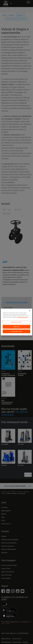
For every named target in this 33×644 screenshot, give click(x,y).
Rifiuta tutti (16, 327)
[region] (16, 322)
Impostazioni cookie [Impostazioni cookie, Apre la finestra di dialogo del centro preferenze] (17, 322)
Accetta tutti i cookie (17, 331)
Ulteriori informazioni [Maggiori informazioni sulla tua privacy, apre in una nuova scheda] (23, 317)
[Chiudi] (30, 311)
